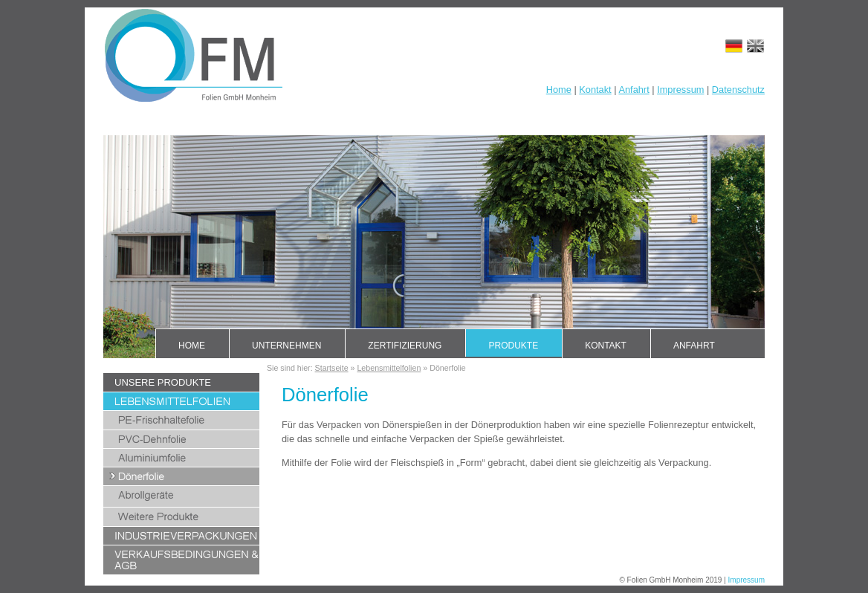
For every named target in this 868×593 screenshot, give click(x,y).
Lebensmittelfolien (389, 368)
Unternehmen (286, 346)
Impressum (680, 90)
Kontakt (595, 90)
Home (559, 90)
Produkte (513, 346)
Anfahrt (634, 90)
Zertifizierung (405, 346)
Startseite (332, 368)
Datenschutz (738, 90)
